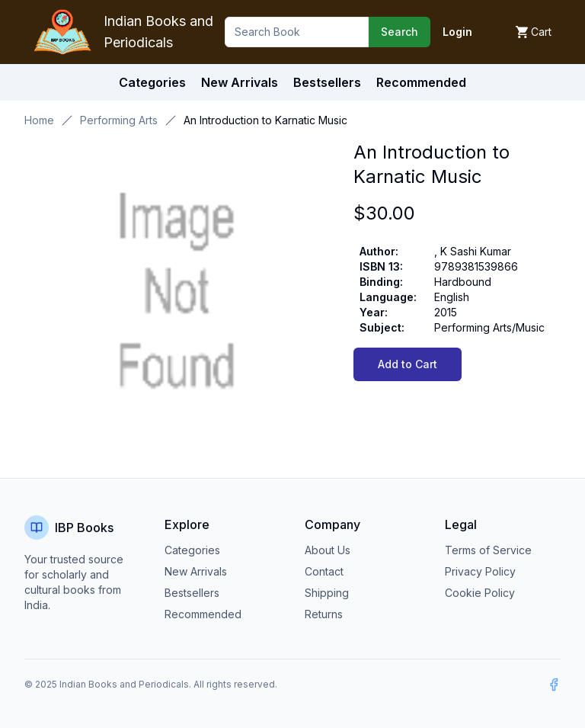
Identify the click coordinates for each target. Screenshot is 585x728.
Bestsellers (192, 593)
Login (457, 32)
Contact (324, 571)
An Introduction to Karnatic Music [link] (265, 120)
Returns (324, 614)
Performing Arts (119, 120)
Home (39, 120)
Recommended (203, 614)
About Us (328, 550)
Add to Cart (408, 364)
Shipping (327, 593)
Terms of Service (488, 550)
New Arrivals (196, 571)
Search (400, 32)
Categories (152, 82)
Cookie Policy (480, 593)
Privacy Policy (480, 571)
